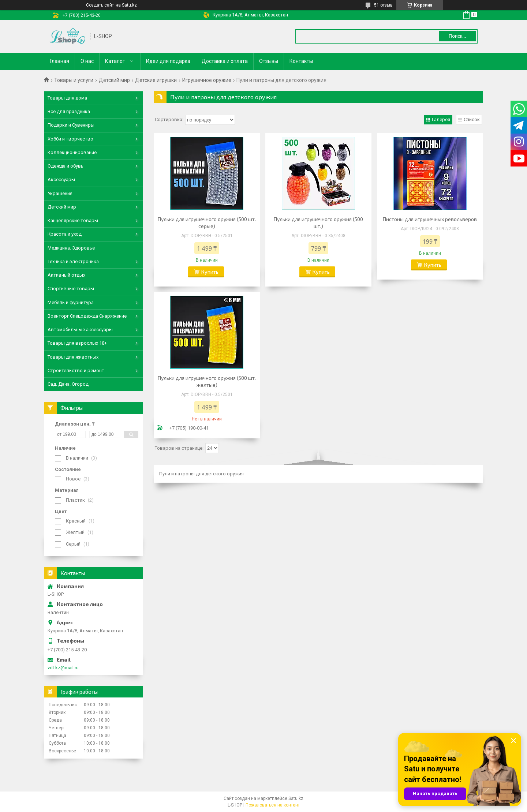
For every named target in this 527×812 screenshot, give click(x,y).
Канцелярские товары (73, 220)
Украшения (60, 193)
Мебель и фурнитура (71, 302)
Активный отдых (66, 275)
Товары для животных (73, 357)
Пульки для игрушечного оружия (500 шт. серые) (207, 222)
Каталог (115, 61)
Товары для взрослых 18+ (77, 343)
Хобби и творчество (70, 139)
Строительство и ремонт (76, 371)
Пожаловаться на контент (273, 805)
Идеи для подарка (168, 61)
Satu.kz (296, 798)
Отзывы (269, 61)
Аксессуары (61, 179)
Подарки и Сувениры (71, 125)
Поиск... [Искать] (457, 36)
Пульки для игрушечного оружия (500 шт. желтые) (207, 381)
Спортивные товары (71, 289)
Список (472, 119)
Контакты (301, 61)
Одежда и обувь (66, 166)
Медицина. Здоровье (71, 248)
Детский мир (114, 80)
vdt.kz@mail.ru (63, 668)
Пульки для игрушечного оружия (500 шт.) (318, 222)
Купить (210, 272)
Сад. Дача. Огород (68, 384)
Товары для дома (67, 98)
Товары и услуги (74, 80)
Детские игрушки (156, 80)
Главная (59, 61)
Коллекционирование (72, 152)
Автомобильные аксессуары (80, 330)
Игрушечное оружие (207, 80)
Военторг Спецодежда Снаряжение (87, 316)
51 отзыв (383, 5)
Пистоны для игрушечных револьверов (430, 219)
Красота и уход (65, 234)
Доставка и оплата (225, 61)
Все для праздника (69, 111)
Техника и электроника (73, 261)
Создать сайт (100, 5)
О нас (87, 61)
